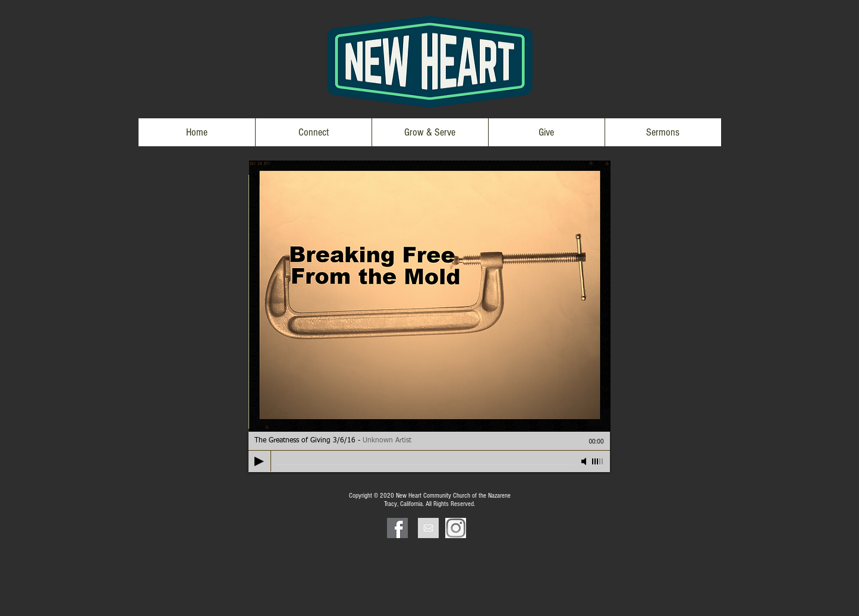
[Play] (259, 461)
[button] (313, 132)
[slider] (598, 461)
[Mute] (585, 461)
